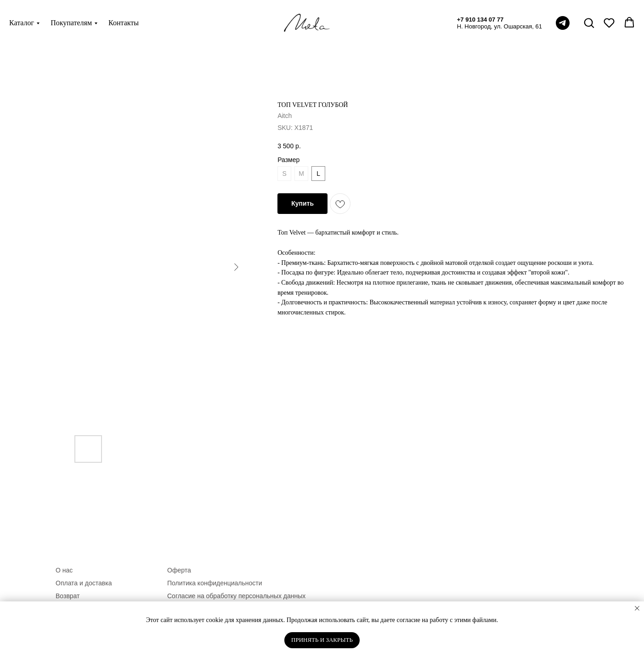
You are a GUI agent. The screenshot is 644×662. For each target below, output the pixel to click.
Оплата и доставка (84, 583)
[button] (589, 22)
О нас (64, 570)
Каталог (22, 23)
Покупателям (71, 23)
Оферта (179, 570)
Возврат (68, 596)
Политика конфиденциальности (215, 583)
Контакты (124, 23)
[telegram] (563, 23)
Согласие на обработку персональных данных (236, 596)
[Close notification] (637, 608)
